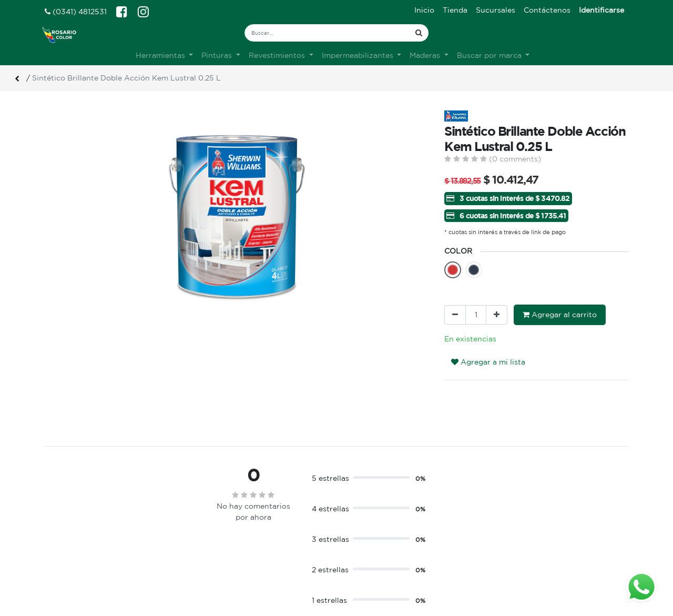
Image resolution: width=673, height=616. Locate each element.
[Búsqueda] (419, 33)
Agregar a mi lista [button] (488, 362)
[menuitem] (424, 10)
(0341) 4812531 (76, 12)
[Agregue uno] (497, 315)
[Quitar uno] (455, 315)
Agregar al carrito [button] (560, 315)
